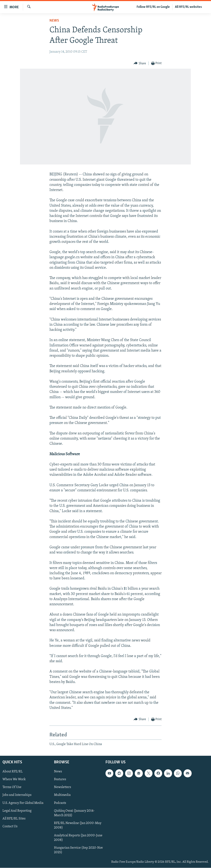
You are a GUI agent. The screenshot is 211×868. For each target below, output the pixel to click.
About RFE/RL (13, 772)
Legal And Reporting (17, 811)
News (54, 21)
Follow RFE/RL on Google (153, 7)
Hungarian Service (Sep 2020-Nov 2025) (78, 850)
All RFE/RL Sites (14, 819)
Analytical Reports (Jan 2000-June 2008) (78, 838)
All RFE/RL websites (188, 7)
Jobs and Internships (17, 795)
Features (60, 780)
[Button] (140, 63)
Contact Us (10, 826)
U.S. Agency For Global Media (23, 803)
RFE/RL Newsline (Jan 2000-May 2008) (78, 825)
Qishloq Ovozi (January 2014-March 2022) (74, 813)
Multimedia (62, 795)
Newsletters (63, 787)
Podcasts (60, 803)
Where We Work (14, 780)
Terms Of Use (12, 787)
